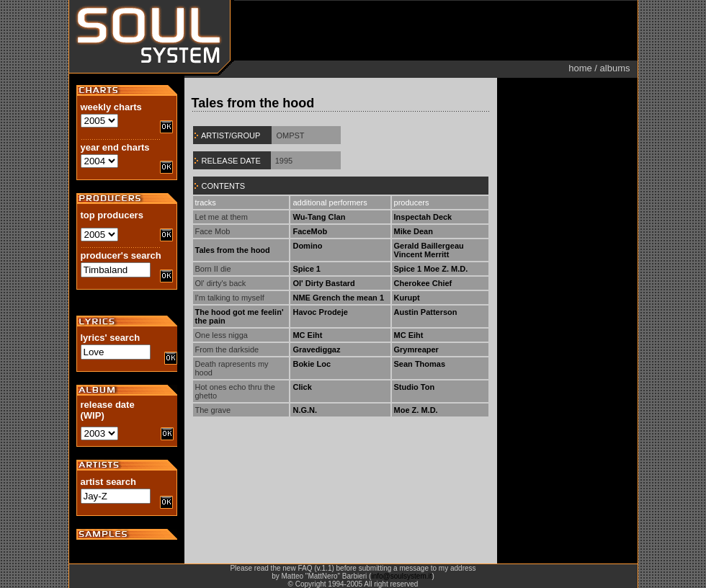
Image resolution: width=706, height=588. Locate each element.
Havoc (304, 312)
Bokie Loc (312, 364)
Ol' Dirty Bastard (323, 283)
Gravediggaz (316, 349)
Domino (307, 246)
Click (302, 387)
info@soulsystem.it (401, 576)
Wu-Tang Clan (319, 217)
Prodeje (334, 312)
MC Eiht (307, 335)
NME (301, 298)
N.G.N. (305, 410)
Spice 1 (307, 269)
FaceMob (310, 231)
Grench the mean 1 (348, 298)
